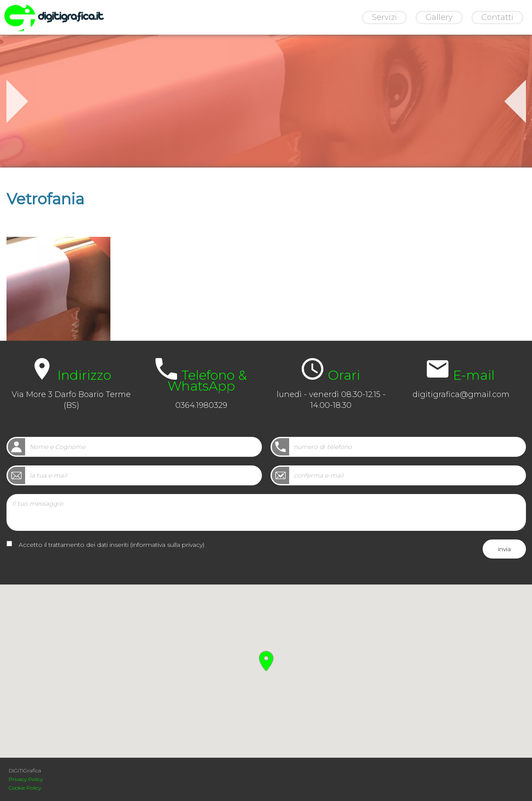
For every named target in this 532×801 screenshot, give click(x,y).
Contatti (497, 17)
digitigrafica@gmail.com (461, 394)
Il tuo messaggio (266, 512)
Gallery (439, 17)
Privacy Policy (26, 779)
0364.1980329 (201, 405)
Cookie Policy (25, 788)
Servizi (384, 17)
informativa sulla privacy (167, 545)
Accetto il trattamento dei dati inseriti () (111, 545)
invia (504, 549)
